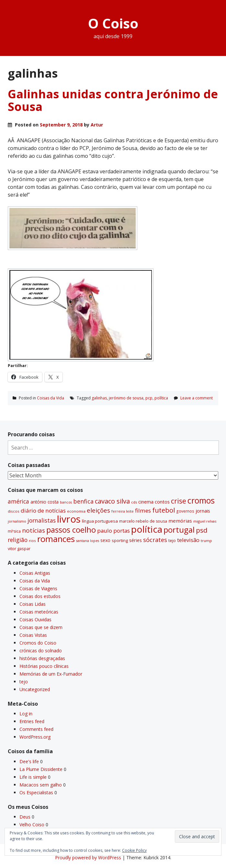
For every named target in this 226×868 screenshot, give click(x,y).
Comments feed (36, 729)
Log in (26, 714)
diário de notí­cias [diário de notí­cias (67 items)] (43, 510)
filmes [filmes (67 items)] (143, 510)
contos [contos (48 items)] (162, 502)
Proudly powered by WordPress (88, 857)
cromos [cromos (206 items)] (201, 500)
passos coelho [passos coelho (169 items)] (71, 530)
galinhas (99, 398)
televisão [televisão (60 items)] (188, 540)
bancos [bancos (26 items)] (66, 502)
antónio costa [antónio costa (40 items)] (45, 502)
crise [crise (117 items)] (179, 501)
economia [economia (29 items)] (76, 511)
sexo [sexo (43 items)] (105, 540)
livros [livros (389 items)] (69, 519)
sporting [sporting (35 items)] (120, 540)
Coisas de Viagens (38, 588)
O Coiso (113, 23)
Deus (25, 817)
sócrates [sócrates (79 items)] (155, 540)
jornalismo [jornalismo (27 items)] (17, 521)
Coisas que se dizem (41, 627)
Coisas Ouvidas (35, 619)
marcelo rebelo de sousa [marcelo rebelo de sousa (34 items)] (143, 521)
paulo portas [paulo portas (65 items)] (113, 531)
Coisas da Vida (51, 398)
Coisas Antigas (35, 573)
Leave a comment (197, 398)
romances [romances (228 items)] (56, 539)
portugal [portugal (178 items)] (179, 530)
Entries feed (32, 721)
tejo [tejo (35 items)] (172, 540)
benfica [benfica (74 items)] (83, 501)
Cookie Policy (134, 850)
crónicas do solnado (41, 651)
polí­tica (161, 398)
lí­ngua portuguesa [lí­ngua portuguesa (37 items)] (100, 521)
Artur (97, 125)
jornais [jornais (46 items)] (203, 511)
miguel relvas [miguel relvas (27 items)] (205, 521)
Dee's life (29, 761)
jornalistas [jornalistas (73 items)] (42, 520)
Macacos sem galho (41, 785)
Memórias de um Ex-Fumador (51, 674)
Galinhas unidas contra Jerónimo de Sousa (113, 100)
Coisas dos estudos (40, 596)
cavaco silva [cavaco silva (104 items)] (112, 501)
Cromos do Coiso (38, 643)
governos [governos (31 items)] (185, 511)
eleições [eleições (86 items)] (98, 510)
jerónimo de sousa (126, 398)
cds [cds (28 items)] (134, 502)
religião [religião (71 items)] (18, 540)
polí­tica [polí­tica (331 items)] (147, 529)
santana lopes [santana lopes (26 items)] (88, 541)
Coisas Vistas (33, 635)
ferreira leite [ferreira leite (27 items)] (123, 511)
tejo (24, 682)
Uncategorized (35, 689)
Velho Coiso (32, 825)
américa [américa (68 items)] (18, 501)
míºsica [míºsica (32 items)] (14, 531)
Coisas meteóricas (39, 612)
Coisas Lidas (33, 604)
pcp (149, 398)
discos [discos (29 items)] (14, 511)
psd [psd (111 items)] (202, 530)
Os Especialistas (36, 792)
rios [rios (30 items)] (32, 541)
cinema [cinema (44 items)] (146, 502)
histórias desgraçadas (42, 658)
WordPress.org (35, 737)
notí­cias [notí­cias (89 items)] (34, 530)
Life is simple (33, 777)
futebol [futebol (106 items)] (164, 510)
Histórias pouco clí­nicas (44, 666)
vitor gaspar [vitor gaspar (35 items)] (19, 548)
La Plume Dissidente (41, 769)
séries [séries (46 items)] (136, 540)
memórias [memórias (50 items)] (180, 521)
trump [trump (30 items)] (206, 541)
